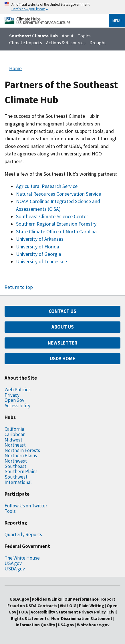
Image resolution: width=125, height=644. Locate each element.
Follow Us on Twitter (26, 506)
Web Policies (18, 390)
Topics (84, 36)
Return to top (19, 287)
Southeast (15, 466)
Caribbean (15, 434)
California (14, 429)
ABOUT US (63, 327)
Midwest (13, 440)
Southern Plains (21, 471)
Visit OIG (68, 606)
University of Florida (38, 247)
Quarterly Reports (23, 534)
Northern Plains (21, 455)
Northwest (16, 461)
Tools (10, 511)
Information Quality (35, 625)
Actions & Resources (66, 42)
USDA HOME (63, 359)
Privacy (12, 395)
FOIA (23, 612)
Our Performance (82, 599)
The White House (22, 558)
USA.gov (13, 563)
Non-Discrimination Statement (82, 618)
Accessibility (17, 406)
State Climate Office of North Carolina (56, 232)
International (18, 482)
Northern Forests (22, 450)
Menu (117, 21)
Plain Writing (92, 606)
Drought (98, 42)
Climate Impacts (26, 42)
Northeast (15, 445)
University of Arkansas (40, 239)
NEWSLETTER (63, 343)
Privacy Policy (92, 612)
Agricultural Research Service (47, 186)
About (68, 36)
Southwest (16, 477)
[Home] (37, 22)
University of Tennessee (41, 262)
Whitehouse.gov (93, 625)
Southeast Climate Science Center (52, 216)
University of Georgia (39, 254)
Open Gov (14, 400)
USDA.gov (15, 569)
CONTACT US (63, 311)
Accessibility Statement (54, 612)
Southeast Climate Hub (33, 36)
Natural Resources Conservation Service (58, 194)
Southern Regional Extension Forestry (56, 224)
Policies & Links (47, 599)
